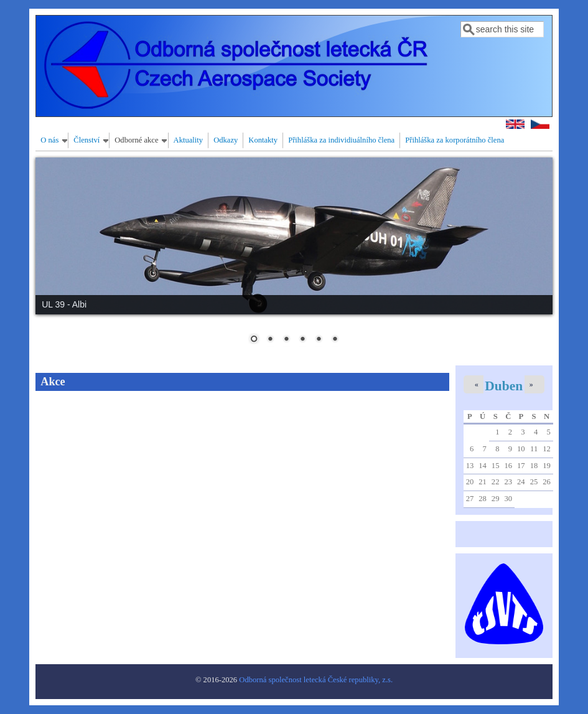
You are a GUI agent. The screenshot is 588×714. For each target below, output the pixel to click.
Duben (504, 386)
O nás (49, 140)
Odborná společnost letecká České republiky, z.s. (316, 680)
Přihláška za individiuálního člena (341, 140)
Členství (86, 140)
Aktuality (189, 140)
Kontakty (263, 140)
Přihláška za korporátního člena (455, 140)
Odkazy (226, 140)
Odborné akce (136, 140)
